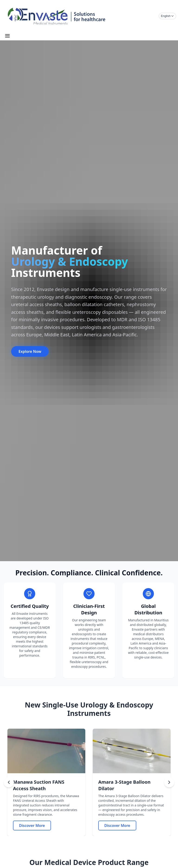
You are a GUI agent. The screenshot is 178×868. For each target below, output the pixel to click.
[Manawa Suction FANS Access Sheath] (32, 825)
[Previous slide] (9, 782)
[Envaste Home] (57, 16)
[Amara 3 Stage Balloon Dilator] (117, 825)
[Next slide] (169, 782)
